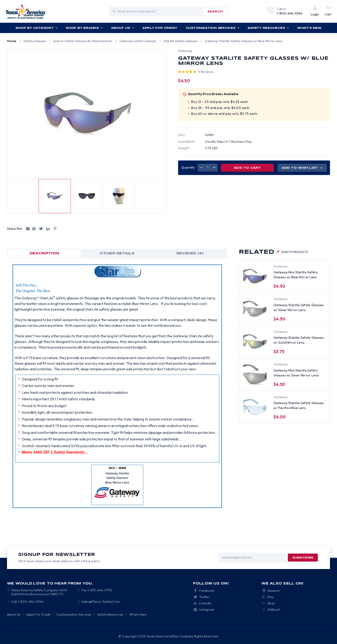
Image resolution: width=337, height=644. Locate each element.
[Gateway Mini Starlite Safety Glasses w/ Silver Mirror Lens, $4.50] (255, 374)
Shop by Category (37, 28)
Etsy (271, 597)
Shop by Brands (84, 28)
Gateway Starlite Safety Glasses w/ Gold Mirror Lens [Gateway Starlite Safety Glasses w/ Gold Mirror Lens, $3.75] (299, 340)
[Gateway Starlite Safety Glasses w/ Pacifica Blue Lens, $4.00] (255, 407)
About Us (123, 28)
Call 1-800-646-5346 (27, 602)
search (215, 12)
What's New (309, 28)
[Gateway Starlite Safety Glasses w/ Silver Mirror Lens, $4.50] (255, 309)
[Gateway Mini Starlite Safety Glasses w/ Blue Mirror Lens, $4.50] (255, 276)
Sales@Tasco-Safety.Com (101, 602)
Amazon (274, 591)
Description (44, 253)
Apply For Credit (160, 28)
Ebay (271, 603)
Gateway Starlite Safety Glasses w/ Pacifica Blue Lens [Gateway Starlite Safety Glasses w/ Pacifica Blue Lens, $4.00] (299, 405)
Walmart (274, 610)
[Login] (315, 11)
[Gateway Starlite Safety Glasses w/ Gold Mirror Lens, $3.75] (255, 342)
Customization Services (213, 28)
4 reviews (206, 72)
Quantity (188, 168)
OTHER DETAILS (117, 253)
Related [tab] (273, 252)
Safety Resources (268, 28)
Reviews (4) (190, 253)
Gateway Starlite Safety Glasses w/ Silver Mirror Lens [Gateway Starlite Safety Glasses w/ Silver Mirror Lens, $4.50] (299, 307)
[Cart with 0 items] (328, 11)
